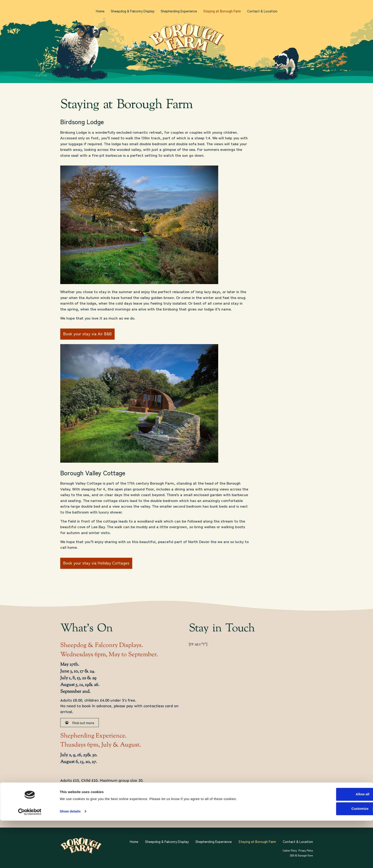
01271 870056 (84, 792)
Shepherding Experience (179, 11)
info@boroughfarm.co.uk (121, 786)
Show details (70, 859)
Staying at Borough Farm (222, 11)
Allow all (335, 842)
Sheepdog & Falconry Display (133, 11)
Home (100, 11)
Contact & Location (262, 11)
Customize (335, 856)
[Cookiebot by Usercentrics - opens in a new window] (30, 859)
